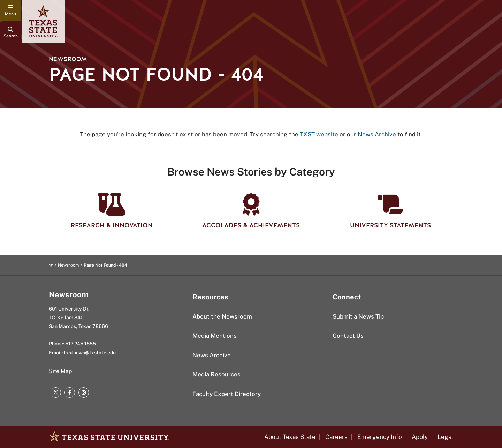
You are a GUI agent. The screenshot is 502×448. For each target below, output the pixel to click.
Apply (420, 437)
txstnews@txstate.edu (90, 353)
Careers (336, 437)
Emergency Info (380, 437)
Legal (445, 437)
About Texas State (290, 437)
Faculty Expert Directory (227, 394)
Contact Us (348, 336)
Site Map (60, 371)
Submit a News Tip (358, 316)
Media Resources (216, 374)
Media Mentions (215, 336)
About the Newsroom (222, 316)
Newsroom (68, 59)
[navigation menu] (10, 10)
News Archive (212, 355)
